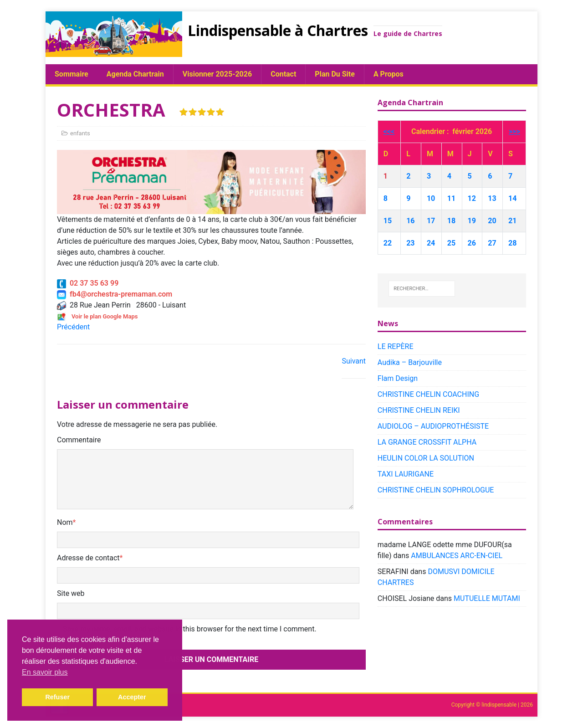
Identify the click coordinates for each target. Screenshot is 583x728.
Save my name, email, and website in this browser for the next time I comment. (190, 629)
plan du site (335, 74)
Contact (283, 74)
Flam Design (398, 378)
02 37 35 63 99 (88, 283)
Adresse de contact (88, 558)
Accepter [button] (132, 697)
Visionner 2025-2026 (217, 74)
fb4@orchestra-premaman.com (115, 294)
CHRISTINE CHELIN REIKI (419, 410)
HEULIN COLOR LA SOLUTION (426, 458)
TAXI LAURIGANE (406, 474)
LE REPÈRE (396, 346)
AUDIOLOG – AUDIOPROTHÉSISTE (433, 426)
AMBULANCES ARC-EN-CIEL (457, 556)
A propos (389, 74)
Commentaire (79, 440)
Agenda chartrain (135, 74)
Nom (65, 522)
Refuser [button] (57, 697)
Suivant (354, 361)
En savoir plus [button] (45, 672)
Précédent (73, 327)
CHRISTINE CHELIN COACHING (428, 394)
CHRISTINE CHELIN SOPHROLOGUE (436, 490)
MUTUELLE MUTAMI (487, 598)
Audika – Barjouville (410, 362)
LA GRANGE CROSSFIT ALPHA (427, 442)
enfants (80, 133)
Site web (71, 593)
